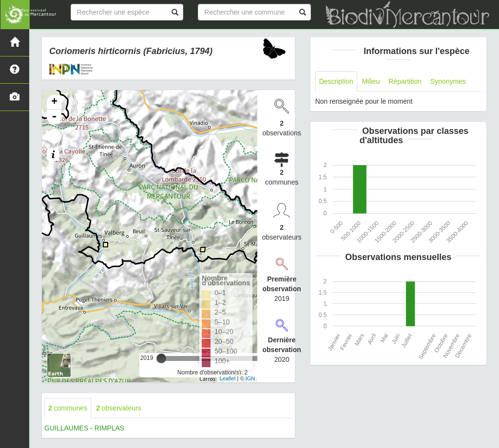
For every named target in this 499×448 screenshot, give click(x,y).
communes (68, 408)
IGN (250, 378)
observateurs (119, 408)
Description (336, 81)
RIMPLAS (109, 428)
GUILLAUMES (66, 428)
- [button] (54, 117)
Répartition (405, 81)
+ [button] (54, 102)
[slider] (161, 358)
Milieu (371, 81)
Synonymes (448, 81)
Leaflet (227, 378)
